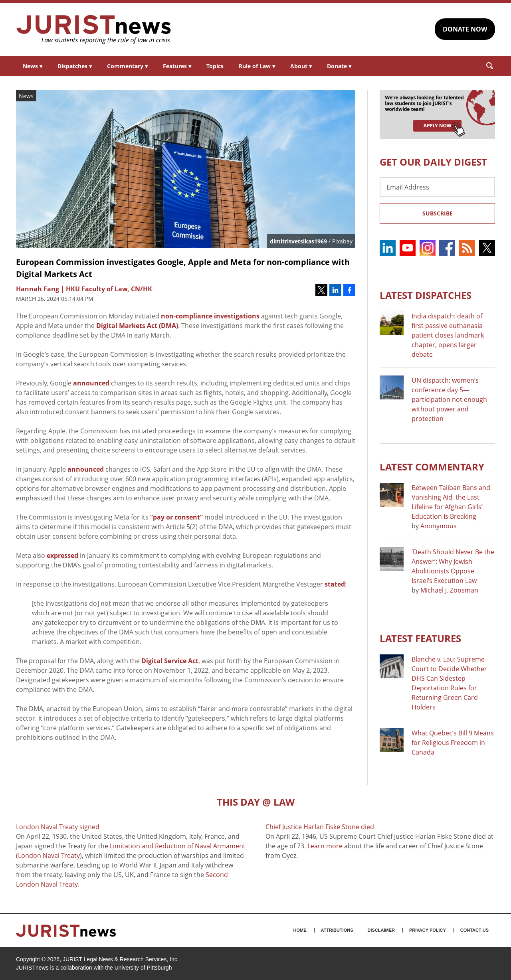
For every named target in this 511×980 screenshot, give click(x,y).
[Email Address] (437, 187)
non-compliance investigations (210, 316)
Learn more (325, 846)
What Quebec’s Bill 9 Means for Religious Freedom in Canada (453, 743)
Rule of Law (257, 66)
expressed (62, 555)
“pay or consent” (176, 517)
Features (177, 66)
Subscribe (438, 213)
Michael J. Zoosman (449, 590)
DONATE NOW (465, 29)
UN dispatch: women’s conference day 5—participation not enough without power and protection (449, 399)
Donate (339, 66)
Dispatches (75, 66)
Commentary (127, 66)
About (301, 66)
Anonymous (439, 526)
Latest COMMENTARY (432, 467)
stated (335, 584)
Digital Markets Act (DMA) (137, 326)
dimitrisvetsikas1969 (298, 241)
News (33, 66)
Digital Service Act (170, 661)
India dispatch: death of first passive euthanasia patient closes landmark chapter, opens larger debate (448, 335)
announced (91, 383)
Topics (215, 66)
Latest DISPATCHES (426, 295)
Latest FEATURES (420, 638)
